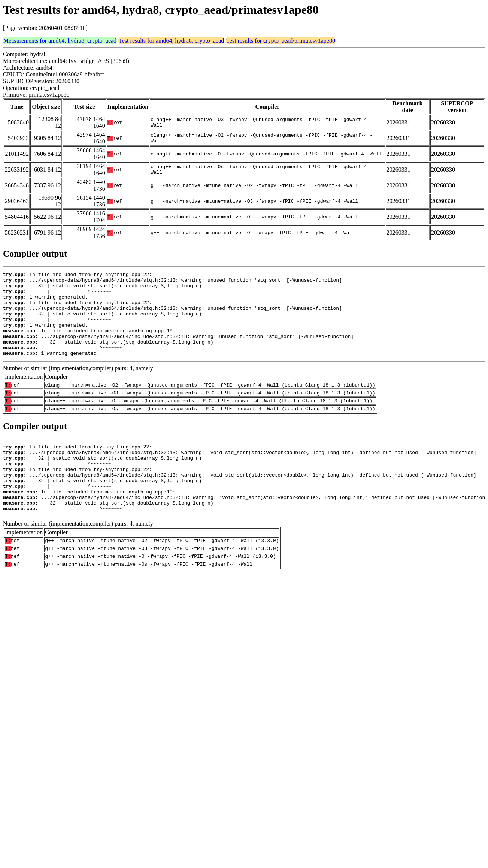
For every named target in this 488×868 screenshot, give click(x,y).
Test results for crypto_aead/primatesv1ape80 (281, 41)
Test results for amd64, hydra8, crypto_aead (171, 41)
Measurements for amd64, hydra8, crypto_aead (60, 41)
